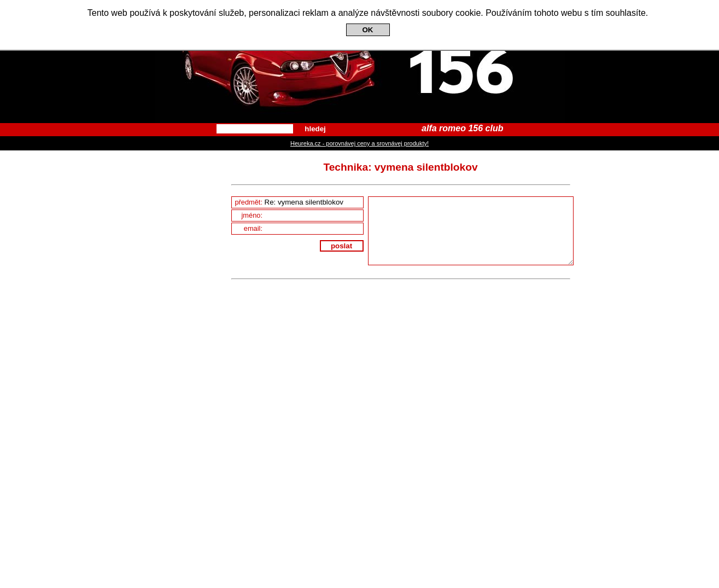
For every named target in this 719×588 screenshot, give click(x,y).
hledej (315, 129)
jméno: (302, 215)
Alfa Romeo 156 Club (359, 62)
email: (303, 228)
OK (368, 30)
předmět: (299, 202)
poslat (341, 246)
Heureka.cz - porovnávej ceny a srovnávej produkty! (359, 143)
